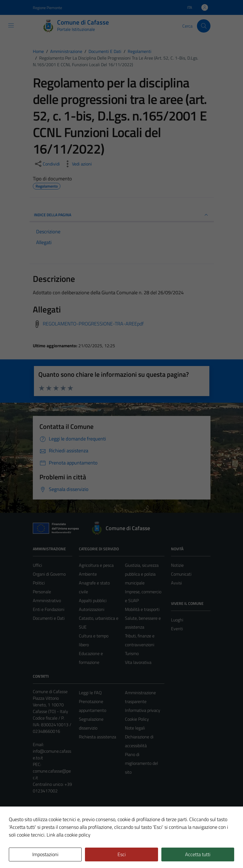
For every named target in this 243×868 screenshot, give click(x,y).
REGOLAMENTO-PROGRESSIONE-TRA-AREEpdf (93, 324)
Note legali (135, 728)
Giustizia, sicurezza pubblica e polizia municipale (142, 574)
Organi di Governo (49, 574)
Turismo (132, 653)
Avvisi (176, 583)
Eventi (177, 629)
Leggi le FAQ (90, 693)
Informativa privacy (143, 710)
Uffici (37, 565)
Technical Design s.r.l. (70, 852)
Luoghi (177, 620)
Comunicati (181, 574)
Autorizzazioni (92, 609)
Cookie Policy (137, 719)
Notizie (177, 565)
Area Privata (44, 818)
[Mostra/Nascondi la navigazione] (11, 25)
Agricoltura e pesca (96, 565)
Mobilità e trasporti (142, 609)
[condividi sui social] (47, 164)
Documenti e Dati (49, 618)
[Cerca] (204, 26)
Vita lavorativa (138, 662)
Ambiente (88, 574)
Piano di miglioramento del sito (141, 763)
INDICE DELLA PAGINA (122, 215)
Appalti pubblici (93, 600)
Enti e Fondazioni (49, 609)
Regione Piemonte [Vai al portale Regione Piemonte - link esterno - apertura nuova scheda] (47, 8)
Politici (39, 583)
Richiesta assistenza (98, 737)
